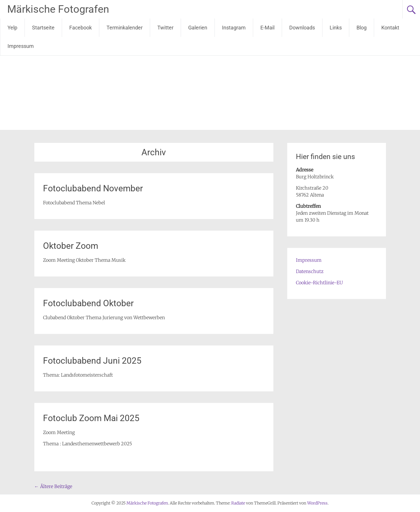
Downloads (302, 28)
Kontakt (390, 28)
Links (336, 28)
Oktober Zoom (71, 246)
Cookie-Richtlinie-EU (319, 283)
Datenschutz (310, 271)
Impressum (21, 46)
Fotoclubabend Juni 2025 (92, 361)
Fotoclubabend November (93, 188)
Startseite (43, 28)
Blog (362, 28)
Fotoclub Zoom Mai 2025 (91, 418)
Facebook (81, 28)
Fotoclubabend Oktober (88, 303)
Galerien (198, 28)
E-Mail (267, 28)
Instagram (234, 28)
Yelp (12, 28)
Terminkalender (125, 28)
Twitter (165, 28)
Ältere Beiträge (53, 486)
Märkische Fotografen (58, 9)
